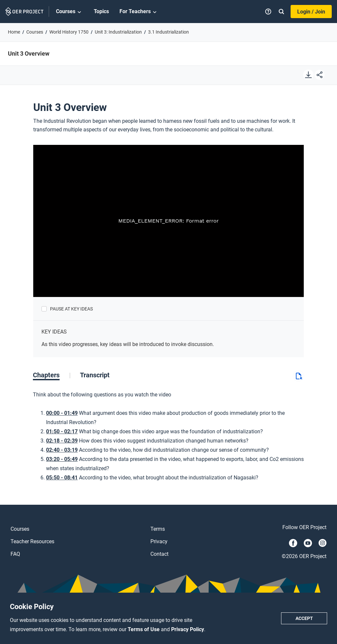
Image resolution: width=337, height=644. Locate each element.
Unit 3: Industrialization (118, 32)
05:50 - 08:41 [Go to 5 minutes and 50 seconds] (62, 478)
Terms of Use (144, 629)
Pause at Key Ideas (71, 309)
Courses (70, 12)
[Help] (268, 12)
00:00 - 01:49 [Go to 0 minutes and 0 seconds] (62, 413)
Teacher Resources (32, 541)
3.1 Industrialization (168, 32)
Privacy (159, 541)
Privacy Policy (188, 629)
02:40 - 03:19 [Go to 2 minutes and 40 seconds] (62, 450)
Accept (304, 618)
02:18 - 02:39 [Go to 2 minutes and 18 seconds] (62, 441)
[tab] (52, 375)
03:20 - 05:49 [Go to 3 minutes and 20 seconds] (62, 459)
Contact (159, 554)
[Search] (281, 12)
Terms (158, 529)
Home (14, 32)
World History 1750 (69, 32)
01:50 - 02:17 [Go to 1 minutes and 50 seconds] (62, 431)
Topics (101, 11)
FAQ (15, 554)
